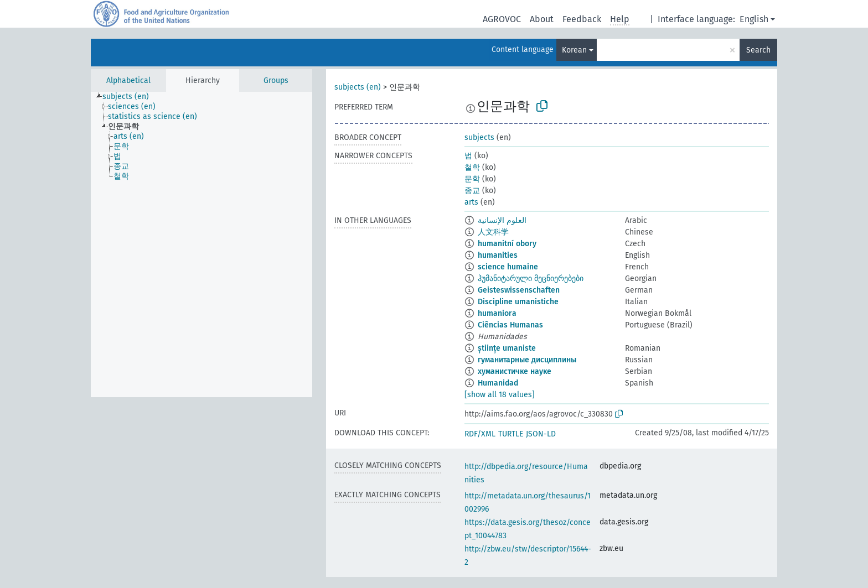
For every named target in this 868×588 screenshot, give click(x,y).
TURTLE (511, 434)
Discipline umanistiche (518, 302)
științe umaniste (507, 348)
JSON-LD (541, 434)
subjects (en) (358, 87)
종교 (472, 191)
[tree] (201, 244)
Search (758, 50)
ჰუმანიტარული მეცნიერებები (531, 279)
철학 (472, 167)
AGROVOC (502, 19)
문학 (472, 179)
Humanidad (498, 383)
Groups (276, 80)
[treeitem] (130, 97)
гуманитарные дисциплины (527, 360)
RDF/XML (480, 434)
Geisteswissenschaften (519, 290)
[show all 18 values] (500, 395)
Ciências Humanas (510, 325)
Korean (574, 50)
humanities (498, 255)
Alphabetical (128, 80)
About (542, 19)
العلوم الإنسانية (502, 220)
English (754, 19)
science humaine (508, 267)
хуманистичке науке (515, 371)
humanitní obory (507, 244)
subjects (479, 137)
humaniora (497, 313)
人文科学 (493, 232)
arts (471, 202)
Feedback (582, 19)
